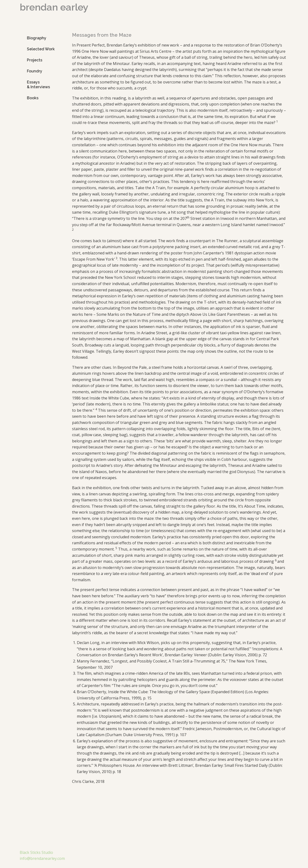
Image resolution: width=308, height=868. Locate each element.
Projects (35, 60)
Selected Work (41, 49)
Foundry (35, 71)
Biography (37, 38)
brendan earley (54, 7)
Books (33, 98)
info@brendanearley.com (42, 858)
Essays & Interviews (38, 85)
